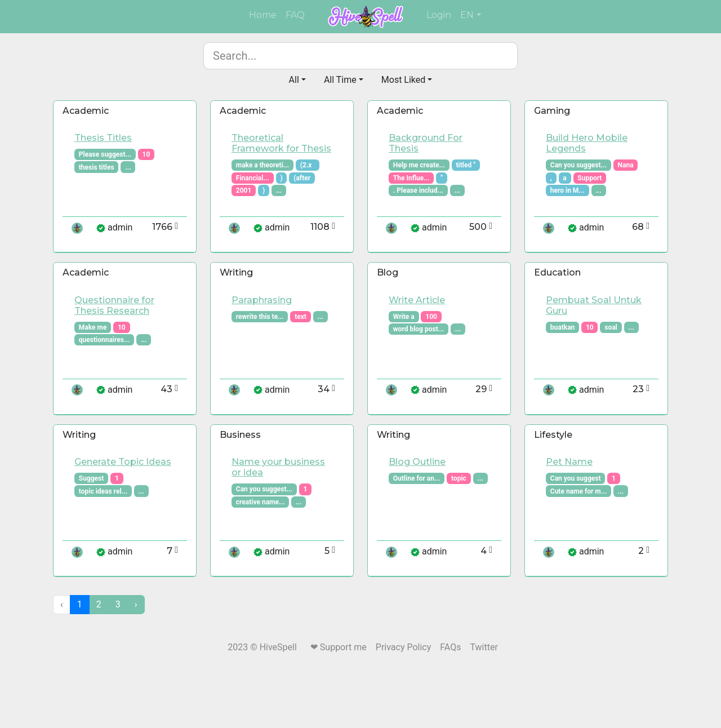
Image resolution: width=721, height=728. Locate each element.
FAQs (450, 647)
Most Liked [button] (404, 80)
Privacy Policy (404, 647)
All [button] (294, 80)
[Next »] (136, 605)
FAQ (295, 15)
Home (265, 14)
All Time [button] (340, 80)
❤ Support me (339, 647)
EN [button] (467, 15)
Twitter (484, 647)
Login (439, 15)
